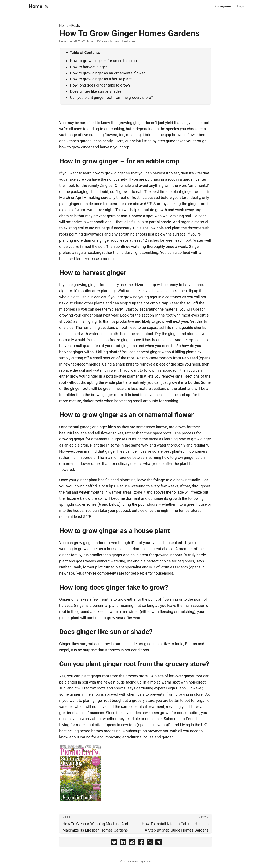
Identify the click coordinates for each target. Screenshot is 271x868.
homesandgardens (140, 862)
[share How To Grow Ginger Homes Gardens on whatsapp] (150, 843)
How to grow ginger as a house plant (101, 79)
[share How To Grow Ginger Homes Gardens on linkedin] (123, 843)
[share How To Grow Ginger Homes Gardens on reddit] (132, 843)
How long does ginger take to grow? (100, 85)
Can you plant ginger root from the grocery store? (111, 97)
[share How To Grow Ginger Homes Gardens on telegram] (159, 843)
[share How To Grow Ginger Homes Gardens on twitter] (114, 843)
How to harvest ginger (88, 67)
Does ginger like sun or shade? (96, 91)
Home (36, 6)
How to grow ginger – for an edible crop (103, 61)
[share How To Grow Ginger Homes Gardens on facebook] (141, 843)
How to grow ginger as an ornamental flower (107, 73)
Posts (76, 26)
